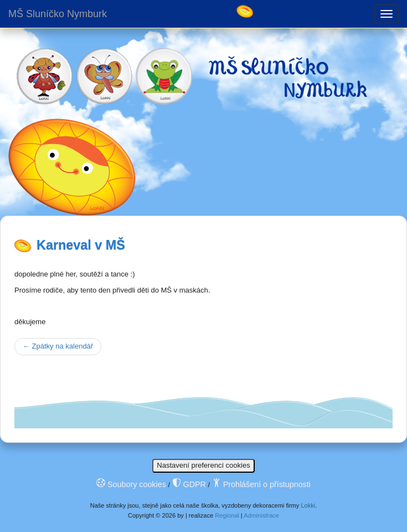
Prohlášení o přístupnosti (261, 484)
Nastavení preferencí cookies (203, 465)
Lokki (308, 505)
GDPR (189, 484)
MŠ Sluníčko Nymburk (58, 14)
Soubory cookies (131, 484)
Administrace (261, 515)
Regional (227, 515)
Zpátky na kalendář (58, 346)
